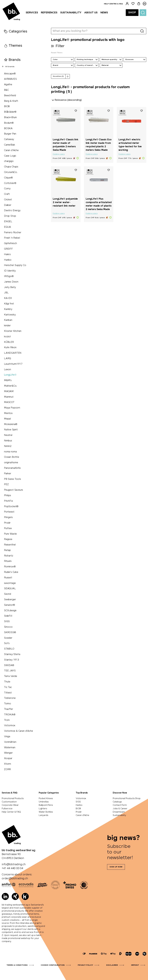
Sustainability (119, 815)
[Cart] (139, 4)
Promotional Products (13, 799)
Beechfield (10, 96)
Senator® (10, 605)
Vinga (7, 737)
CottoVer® (10, 183)
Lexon (8, 370)
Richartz (9, 556)
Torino (8, 704)
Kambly (8, 309)
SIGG (7, 621)
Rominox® (10, 567)
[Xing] (15, 896)
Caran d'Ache (11, 150)
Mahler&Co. (10, 386)
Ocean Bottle (12, 457)
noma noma (10, 452)
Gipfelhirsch (10, 243)
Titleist (8, 693)
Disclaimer (112, 965)
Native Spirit (11, 430)
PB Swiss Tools (12, 479)
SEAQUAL (10, 589)
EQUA (8, 227)
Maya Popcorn (12, 408)
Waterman (10, 748)
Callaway (9, 139)
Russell (8, 578)
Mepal (8, 419)
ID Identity (10, 271)
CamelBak (10, 145)
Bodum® (9, 123)
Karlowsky (10, 315)
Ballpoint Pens (46, 805)
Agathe (8, 85)
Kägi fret (9, 304)
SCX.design (10, 611)
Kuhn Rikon (10, 348)
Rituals (8, 561)
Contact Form (120, 805)
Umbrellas (44, 802)
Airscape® (10, 74)
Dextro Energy (12, 211)
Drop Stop (10, 216)
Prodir (7, 523)
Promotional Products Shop (127, 799)
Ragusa (8, 539)
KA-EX (8, 298)
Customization (9, 802)
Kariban (8, 320)
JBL (6, 293)
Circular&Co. (11, 172)
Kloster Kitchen (13, 331)
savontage (10, 583)
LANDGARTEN (13, 353)
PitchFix (9, 501)
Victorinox (10, 726)
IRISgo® (9, 276)
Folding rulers (59, 154)
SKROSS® (10, 632)
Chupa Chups (11, 167)
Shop (132, 13)
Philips (8, 496)
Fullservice (7, 809)
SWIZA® (9, 665)
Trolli (7, 720)
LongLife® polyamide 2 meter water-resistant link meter (65, 202)
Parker (8, 474)
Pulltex (8, 528)
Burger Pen (10, 134)
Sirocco (8, 627)
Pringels (8, 517)
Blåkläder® (10, 112)
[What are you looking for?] (95, 31)
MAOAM (9, 391)
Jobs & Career (120, 809)
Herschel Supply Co (15, 265)
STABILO (9, 649)
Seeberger (10, 600)
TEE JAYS (10, 671)
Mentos (8, 413)
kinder (7, 326)
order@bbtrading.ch (15, 879)
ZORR (7, 769)
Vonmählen (10, 742)
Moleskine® (11, 424)
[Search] (142, 31)
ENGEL (8, 222)
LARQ (8, 359)
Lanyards (44, 815)
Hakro (7, 254)
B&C (6, 90)
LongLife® (10, 375)
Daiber (8, 205)
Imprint (135, 965)
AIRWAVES (10, 79)
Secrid (8, 594)
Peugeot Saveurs (14, 490)
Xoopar (8, 758)
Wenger (8, 753)
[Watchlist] (133, 4)
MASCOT (9, 402)
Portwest (9, 512)
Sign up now (116, 867)
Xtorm (8, 764)
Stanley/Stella (12, 654)
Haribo (8, 260)
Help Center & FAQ (11, 812)
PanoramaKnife (12, 468)
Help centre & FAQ (113, 4)
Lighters (43, 809)
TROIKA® (10, 715)
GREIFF (8, 249)
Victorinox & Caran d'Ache (18, 731)
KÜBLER (9, 342)
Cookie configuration (53, 965)
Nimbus (8, 441)
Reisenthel (10, 545)
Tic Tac (8, 687)
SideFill (8, 616)
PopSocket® (11, 507)
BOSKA (8, 128)
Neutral (8, 435)
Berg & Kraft (11, 101)
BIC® (7, 106)
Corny (7, 189)
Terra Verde (11, 676)
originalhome (11, 463)
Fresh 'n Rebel (12, 238)
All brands (8, 67)
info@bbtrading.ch (14, 864)
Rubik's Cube (11, 572)
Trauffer (9, 709)
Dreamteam (119, 812)
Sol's (7, 643)
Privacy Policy (85, 965)
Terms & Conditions (17, 965)
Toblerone (10, 698)
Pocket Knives (46, 799)
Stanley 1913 (11, 660)
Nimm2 (8, 446)
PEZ (6, 484)
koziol (7, 337)
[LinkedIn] (5, 896)
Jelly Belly (10, 287)
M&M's (8, 380)
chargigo (9, 161)
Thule (7, 682)
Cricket (8, 200)
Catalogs (117, 802)
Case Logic (10, 156)
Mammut (9, 397)
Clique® (8, 178)
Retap (7, 550)
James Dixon (11, 282)
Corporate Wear (10, 805)
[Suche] (143, 13)
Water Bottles (46, 812)
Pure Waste (10, 534)
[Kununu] (25, 896)
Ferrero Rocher (13, 233)
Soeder (8, 638)
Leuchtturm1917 (13, 364)
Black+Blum (10, 117)
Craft (7, 194)
